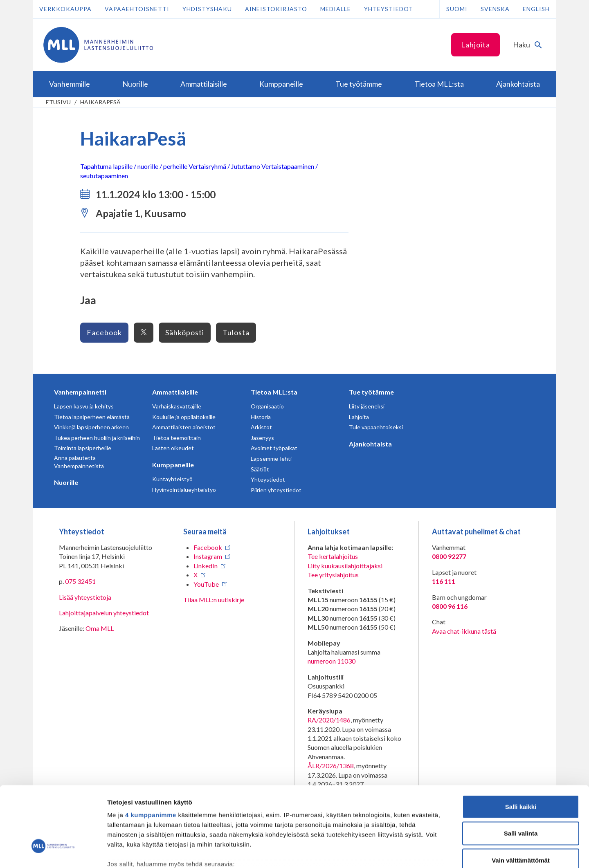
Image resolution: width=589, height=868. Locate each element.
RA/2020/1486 (329, 720)
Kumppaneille (173, 465)
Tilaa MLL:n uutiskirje (214, 600)
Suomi (457, 9)
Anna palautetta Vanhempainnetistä (79, 462)
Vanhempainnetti (80, 392)
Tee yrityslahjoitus (333, 575)
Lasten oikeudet (173, 448)
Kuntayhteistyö (172, 479)
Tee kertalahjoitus (333, 556)
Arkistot (261, 427)
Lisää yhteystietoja (85, 597)
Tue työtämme (371, 392)
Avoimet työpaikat (274, 448)
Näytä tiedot (437, 852)
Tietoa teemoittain (176, 438)
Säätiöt (260, 469)
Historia (261, 417)
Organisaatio (267, 406)
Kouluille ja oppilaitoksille (184, 417)
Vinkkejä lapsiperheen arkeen (91, 427)
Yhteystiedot (389, 9)
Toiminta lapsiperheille (83, 448)
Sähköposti (185, 332)
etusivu (58, 102)
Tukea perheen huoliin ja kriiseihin (97, 438)
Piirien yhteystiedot (276, 490)
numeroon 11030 (332, 661)
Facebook (104, 332)
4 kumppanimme (151, 751)
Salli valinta (521, 770)
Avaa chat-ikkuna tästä (464, 631)
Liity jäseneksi (367, 406)
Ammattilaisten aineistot (184, 427)
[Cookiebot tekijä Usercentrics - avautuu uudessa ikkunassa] (53, 852)
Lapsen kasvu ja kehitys (84, 406)
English (536, 9)
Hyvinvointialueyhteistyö (184, 490)
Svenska (495, 9)
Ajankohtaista (370, 444)
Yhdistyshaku (207, 9)
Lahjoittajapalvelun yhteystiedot (104, 613)
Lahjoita (475, 45)
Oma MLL (100, 628)
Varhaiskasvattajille (177, 406)
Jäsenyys (262, 438)
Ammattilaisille (175, 392)
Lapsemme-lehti (271, 459)
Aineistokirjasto (276, 9)
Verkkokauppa (65, 9)
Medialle (336, 9)
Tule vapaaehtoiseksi (376, 427)
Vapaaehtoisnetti (137, 9)
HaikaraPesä (100, 102)
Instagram (208, 556)
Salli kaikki (521, 743)
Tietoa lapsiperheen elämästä (92, 417)
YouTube (206, 584)
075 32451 (80, 581)
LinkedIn (206, 566)
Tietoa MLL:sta (274, 392)
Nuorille (66, 482)
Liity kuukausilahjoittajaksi (345, 566)
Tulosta (236, 332)
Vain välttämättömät (521, 797)
